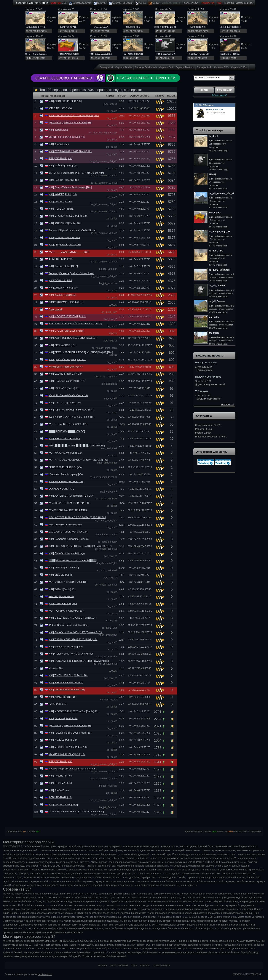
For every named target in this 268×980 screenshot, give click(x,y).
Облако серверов (119, 966)
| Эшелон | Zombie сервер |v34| (66, 474)
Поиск (134, 966)
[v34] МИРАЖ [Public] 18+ (63, 603)
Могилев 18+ (56, 668)
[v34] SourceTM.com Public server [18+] (70, 187)
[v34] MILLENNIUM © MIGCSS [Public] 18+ (72, 618)
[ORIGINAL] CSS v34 (60, 108)
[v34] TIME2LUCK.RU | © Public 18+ (68, 675)
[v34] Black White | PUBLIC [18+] (66, 481)
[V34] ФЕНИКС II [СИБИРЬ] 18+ (66, 611)
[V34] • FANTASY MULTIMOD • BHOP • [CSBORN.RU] (78, 460)
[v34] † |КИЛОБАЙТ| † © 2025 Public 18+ (71, 417)
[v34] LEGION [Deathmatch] (64, 568)
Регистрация (225, 90)
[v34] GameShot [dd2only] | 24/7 (66, 647)
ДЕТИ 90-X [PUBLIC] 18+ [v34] (65, 467)
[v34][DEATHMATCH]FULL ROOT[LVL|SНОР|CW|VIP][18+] (81, 352)
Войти (204, 90)
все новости (228, 404)
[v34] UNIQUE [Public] (61, 575)
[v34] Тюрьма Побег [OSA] (63, 266)
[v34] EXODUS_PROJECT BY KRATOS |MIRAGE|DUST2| (80, 546)
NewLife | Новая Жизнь (61, 596)
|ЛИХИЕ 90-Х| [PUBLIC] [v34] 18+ (67, 137)
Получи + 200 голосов (208, 377)
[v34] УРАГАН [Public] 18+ (63, 697)
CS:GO (154, 3)
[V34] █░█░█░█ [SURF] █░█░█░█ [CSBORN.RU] (77, 446)
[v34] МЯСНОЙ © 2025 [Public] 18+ (68, 216)
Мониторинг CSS (215, 110)
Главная (103, 966)
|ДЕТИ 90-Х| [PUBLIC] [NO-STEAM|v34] (70, 122)
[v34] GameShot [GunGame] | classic (68, 539)
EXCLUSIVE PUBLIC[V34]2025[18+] (68, 532)
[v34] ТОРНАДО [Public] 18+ (64, 388)
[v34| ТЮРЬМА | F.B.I (60, 280)
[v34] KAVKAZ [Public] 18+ (63, 194)
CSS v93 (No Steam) (121, 3)
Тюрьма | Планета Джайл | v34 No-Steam (71, 273)
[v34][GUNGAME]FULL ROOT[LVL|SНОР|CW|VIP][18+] (79, 661)
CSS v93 (100, 3)
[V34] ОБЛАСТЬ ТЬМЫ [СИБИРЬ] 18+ (70, 503)
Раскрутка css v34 (206, 362)
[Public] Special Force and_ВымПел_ (69, 625)
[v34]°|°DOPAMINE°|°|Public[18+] (66, 302)
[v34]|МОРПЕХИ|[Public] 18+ (64, 237)
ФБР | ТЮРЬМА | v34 (60, 158)
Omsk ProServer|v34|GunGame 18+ (68, 395)
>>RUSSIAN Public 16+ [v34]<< (66, 367)
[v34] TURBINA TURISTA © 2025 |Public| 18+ (73, 639)
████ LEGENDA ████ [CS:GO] (67, 431)
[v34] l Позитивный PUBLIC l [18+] (67, 381)
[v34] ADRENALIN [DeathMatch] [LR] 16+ (71, 496)
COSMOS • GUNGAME (61, 489)
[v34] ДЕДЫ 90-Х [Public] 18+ (65, 244)
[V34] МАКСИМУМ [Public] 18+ (65, 453)
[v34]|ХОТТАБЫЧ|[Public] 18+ (65, 223)
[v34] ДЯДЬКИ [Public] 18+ (63, 288)
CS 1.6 (141, 3)
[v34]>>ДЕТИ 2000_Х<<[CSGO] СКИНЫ (71, 654)
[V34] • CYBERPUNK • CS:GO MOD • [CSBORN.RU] (77, 517)
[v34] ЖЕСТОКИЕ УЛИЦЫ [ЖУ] (66, 683)
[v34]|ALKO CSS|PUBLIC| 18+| (65, 101)
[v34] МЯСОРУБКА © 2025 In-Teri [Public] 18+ (74, 115)
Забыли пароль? (220, 95)
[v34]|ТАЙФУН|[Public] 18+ (63, 166)
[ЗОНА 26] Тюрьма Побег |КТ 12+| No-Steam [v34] (76, 173)
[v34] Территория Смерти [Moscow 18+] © (72, 410)
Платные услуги (191, 3)
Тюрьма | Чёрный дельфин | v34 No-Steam (72, 230)
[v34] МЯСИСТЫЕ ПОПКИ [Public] (67, 316)
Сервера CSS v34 (80, 3)
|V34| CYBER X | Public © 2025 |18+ (68, 582)
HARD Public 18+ (58, 704)
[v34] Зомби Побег (59, 144)
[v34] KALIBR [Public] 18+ (63, 295)
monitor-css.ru (45, 974)
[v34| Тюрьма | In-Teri (60, 202)
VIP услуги (201, 391)
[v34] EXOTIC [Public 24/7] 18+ (65, 374)
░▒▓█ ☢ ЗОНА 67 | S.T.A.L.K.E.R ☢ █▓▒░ (72, 560)
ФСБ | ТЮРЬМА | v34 (60, 259)
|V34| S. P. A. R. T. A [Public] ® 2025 (68, 424)
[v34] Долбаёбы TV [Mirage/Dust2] (67, 359)
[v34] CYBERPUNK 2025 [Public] (66, 331)
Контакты (229, 3)
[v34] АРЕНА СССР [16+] (62, 345)
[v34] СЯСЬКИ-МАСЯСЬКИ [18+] (67, 690)
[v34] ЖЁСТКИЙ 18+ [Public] (64, 438)
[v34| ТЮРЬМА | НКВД (61, 209)
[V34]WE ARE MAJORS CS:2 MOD (68, 510)
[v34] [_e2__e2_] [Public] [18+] (65, 403)
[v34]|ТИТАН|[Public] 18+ (62, 589)
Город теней (55, 309)
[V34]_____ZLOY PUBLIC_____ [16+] (69, 252)
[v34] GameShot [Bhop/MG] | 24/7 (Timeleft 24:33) (76, 632)
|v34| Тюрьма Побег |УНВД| (64, 180)
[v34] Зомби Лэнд (58, 130)
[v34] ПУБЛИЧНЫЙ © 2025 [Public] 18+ (70, 151)
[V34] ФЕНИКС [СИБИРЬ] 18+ (65, 525)
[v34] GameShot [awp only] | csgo (67, 553)
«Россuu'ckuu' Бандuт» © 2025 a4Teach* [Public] (75, 324)
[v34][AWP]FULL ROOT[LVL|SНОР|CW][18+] (73, 338)
